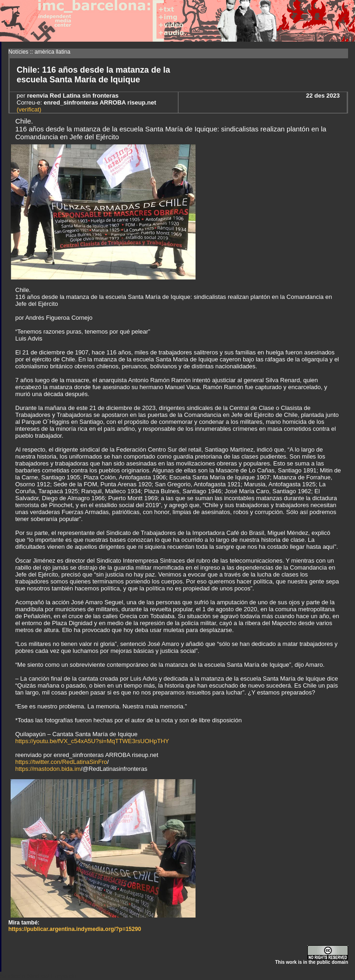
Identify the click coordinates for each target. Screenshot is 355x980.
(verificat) (29, 109)
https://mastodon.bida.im (48, 769)
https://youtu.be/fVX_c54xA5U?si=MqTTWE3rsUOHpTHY (92, 741)
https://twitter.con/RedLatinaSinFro (61, 762)
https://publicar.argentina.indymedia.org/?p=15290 (75, 929)
